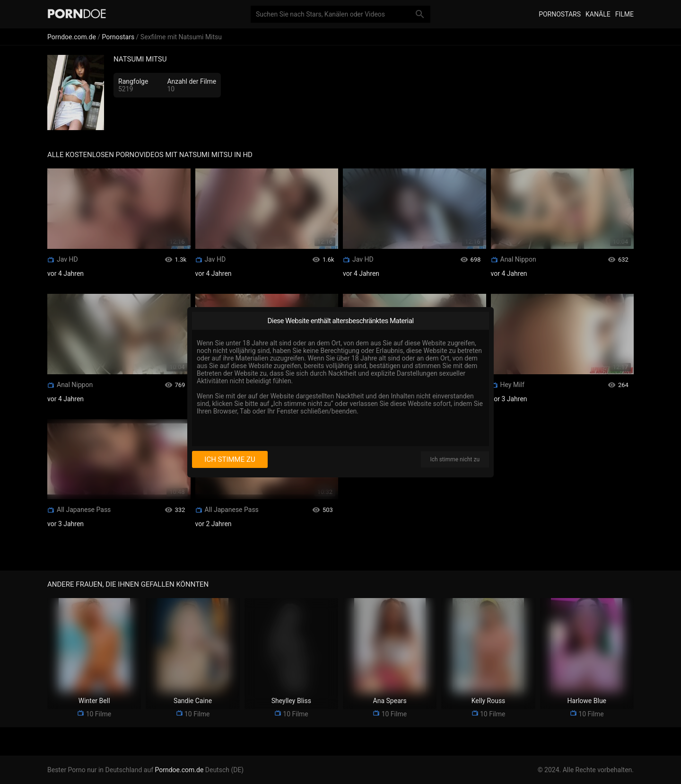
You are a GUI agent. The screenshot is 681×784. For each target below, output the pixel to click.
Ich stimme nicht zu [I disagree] (455, 459)
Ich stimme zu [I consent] (230, 459)
